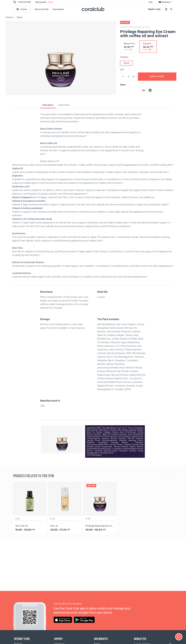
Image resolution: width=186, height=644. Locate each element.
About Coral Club (42, 9)
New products (41, 2)
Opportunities (58, 9)
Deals (51, 2)
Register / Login (154, 9)
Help (151, 2)
